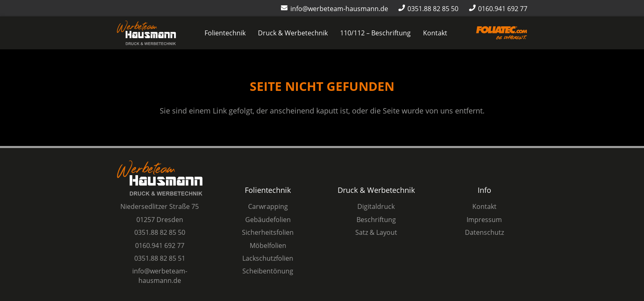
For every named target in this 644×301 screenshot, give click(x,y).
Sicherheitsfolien (268, 232)
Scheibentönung (268, 271)
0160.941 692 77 (160, 245)
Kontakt (484, 206)
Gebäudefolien (268, 220)
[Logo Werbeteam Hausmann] (146, 33)
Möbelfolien (268, 245)
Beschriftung (376, 220)
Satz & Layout (376, 232)
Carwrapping (268, 206)
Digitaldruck (376, 206)
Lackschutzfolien (268, 258)
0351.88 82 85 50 (160, 232)
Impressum (484, 220)
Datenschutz (484, 232)
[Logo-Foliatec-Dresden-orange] (501, 33)
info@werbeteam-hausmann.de (160, 276)
